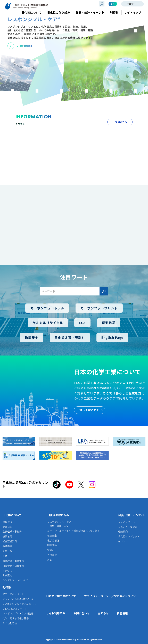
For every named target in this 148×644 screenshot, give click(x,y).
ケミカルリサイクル (48, 323)
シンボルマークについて (16, 580)
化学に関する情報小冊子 (16, 618)
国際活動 (52, 545)
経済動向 (123, 531)
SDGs (50, 550)
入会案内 (7, 575)
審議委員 (7, 546)
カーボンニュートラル (47, 308)
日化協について (12, 515)
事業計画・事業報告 (13, 561)
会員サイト (133, 4)
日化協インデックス (129, 536)
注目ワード (74, 277)
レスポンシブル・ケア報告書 (18, 613)
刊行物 (7, 587)
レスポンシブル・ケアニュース (19, 604)
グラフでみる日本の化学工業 (18, 599)
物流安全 (31, 337)
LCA (82, 323)
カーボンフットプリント (99, 308)
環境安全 (52, 535)
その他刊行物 (10, 623)
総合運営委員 (10, 541)
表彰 (50, 560)
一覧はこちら (120, 122)
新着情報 (122, 613)
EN (113, 4)
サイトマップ (133, 13)
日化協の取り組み (58, 515)
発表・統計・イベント (132, 515)
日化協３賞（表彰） (70, 337)
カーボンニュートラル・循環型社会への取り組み (73, 531)
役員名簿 (7, 536)
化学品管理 (53, 540)
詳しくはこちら (90, 410)
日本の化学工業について (61, 596)
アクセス (7, 571)
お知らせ (103, 613)
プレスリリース (126, 522)
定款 (5, 556)
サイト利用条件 (56, 613)
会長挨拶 (7, 522)
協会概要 (7, 527)
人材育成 (52, 555)
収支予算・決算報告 (13, 566)
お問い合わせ (81, 613)
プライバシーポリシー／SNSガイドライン (110, 596)
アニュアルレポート (13, 594)
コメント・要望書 (128, 527)
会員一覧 (7, 551)
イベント (123, 541)
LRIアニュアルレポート (15, 609)
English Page (112, 337)
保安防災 (109, 323)
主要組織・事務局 (12, 531)
